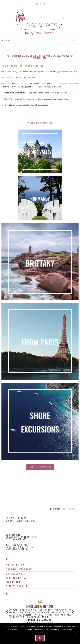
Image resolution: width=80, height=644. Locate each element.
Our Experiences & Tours (19, 570)
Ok (40, 638)
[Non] (76, 634)
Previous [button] (7, 612)
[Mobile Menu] (6, 41)
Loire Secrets (54, 509)
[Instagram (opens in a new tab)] (41, 4)
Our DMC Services (15, 574)
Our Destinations (15, 565)
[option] (40, 610)
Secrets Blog (13, 582)
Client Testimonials (17, 586)
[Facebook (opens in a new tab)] (37, 4)
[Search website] (73, 41)
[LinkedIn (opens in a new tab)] (44, 4)
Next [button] (73, 612)
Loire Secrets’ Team (16, 578)
